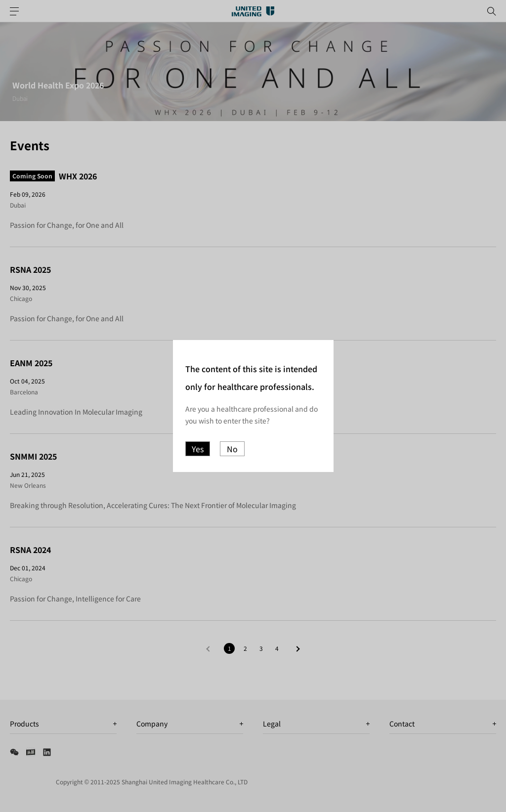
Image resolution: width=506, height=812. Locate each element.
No (232, 449)
